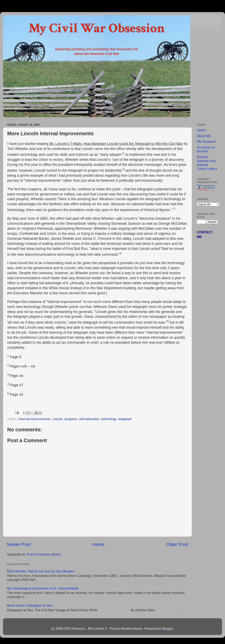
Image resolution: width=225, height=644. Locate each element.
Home (98, 544)
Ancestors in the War (206, 149)
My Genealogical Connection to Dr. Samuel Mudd (43, 588)
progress (71, 419)
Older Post (177, 544)
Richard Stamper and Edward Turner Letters (207, 163)
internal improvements (35, 419)
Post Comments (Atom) (44, 554)
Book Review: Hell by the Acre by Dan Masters (41, 571)
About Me (204, 136)
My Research (206, 142)
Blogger (167, 629)
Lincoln (58, 419)
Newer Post (19, 544)
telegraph (125, 419)
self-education (89, 419)
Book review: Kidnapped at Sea (30, 605)
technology (109, 419)
